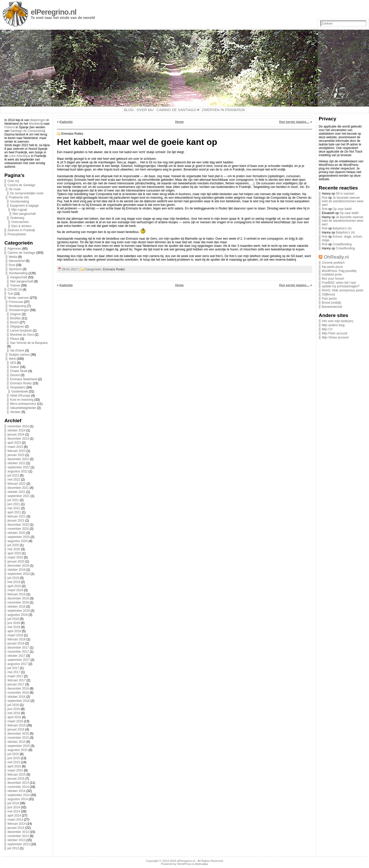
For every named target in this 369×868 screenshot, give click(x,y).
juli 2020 (13, 545)
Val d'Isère (17, 351)
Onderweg (17, 218)
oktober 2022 (16, 463)
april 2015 (14, 766)
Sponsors (15, 269)
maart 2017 (15, 676)
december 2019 (18, 566)
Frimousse (16, 302)
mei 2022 (14, 480)
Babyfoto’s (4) (342, 228)
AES (13, 363)
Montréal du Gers (22, 335)
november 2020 (18, 529)
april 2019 (14, 586)
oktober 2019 (16, 570)
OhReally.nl (336, 257)
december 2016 (18, 689)
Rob (325, 198)
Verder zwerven (18, 298)
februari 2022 (17, 484)
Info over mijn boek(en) (338, 321)
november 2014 (18, 787)
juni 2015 (14, 758)
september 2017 (19, 660)
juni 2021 (14, 504)
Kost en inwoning (22, 400)
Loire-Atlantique (19, 156)
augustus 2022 (18, 471)
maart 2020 (15, 557)
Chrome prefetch (333, 263)
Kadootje (66, 122)
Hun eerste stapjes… (294, 122)
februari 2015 (17, 775)
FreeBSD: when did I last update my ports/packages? (341, 284)
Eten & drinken (21, 226)
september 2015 (19, 746)
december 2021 (18, 488)
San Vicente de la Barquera (29, 343)
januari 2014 (16, 828)
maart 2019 (15, 590)
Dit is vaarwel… (347, 194)
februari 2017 (17, 680)
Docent (15, 375)
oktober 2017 (16, 656)
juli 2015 (13, 754)
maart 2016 (15, 721)
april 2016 (14, 717)
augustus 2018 (18, 615)
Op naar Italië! (342, 209)
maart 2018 (15, 635)
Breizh (14, 322)
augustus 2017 (18, 664)
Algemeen (14, 249)
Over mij (13, 181)
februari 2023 (17, 451)
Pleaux (15, 339)
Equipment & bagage (24, 206)
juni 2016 (14, 709)
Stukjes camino (19, 355)
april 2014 (14, 816)
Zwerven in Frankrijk (21, 230)
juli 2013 (13, 848)
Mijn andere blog (333, 325)
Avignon (16, 314)
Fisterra (10, 127)
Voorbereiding (19, 202)
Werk (12, 359)
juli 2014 (13, 803)
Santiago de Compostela (27, 131)
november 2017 (18, 652)
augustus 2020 (18, 541)
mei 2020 (14, 549)
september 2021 (19, 496)
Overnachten (20, 222)
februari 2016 (17, 725)
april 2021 (14, 512)
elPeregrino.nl (54, 12)
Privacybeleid (17, 234)
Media (13, 257)
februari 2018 (17, 639)
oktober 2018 (16, 607)
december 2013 (18, 832)
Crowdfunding (342, 244)
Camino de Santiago (21, 185)
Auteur (14, 367)
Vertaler (15, 412)
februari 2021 (17, 516)
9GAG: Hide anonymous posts (343, 290)
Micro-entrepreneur (23, 404)
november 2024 (18, 426)
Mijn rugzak (19, 210)
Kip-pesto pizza (332, 267)
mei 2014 (14, 811)
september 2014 (19, 795)
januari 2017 (16, 684)
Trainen (15, 285)
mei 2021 (14, 508)
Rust (12, 265)
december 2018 (18, 598)
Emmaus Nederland (24, 379)
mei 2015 (14, 762)
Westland (35, 124)
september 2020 (19, 537)
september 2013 (19, 844)
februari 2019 (17, 594)
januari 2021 (16, 521)
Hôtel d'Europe (20, 396)
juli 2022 (13, 475)
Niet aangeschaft (24, 214)
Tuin (10, 294)
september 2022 (19, 467)
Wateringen (38, 120)
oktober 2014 (16, 791)
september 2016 (19, 701)
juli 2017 (13, 668)
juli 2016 (13, 705)
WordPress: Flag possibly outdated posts (339, 273)
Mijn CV (327, 329)
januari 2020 (16, 562)
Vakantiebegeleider (23, 408)
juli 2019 (13, 578)
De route (15, 189)
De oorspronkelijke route (27, 193)
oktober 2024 (16, 430)
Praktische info (19, 197)
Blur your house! (333, 279)
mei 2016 (14, 713)
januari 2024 (16, 435)
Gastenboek (20, 391)
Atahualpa (202, 864)
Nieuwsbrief (17, 261)
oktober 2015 (16, 742)
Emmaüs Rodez (21, 383)
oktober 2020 (16, 533)
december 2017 (18, 648)
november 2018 (18, 602)
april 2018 (14, 631)
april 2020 (14, 553)
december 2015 (18, 734)
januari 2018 (16, 643)
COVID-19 (14, 290)
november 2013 (18, 836)
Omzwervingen (19, 310)
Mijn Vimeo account (335, 337)
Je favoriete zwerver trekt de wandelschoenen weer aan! (343, 201)
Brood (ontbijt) (331, 303)
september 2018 (19, 611)
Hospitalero (18, 387)
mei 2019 (14, 582)
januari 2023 (16, 455)
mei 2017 (14, 672)
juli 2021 (13, 500)
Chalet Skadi (19, 371)
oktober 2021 (16, 492)
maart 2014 (15, 820)
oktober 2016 (16, 697)
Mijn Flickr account (335, 333)
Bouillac (15, 318)
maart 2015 (15, 770)
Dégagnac (17, 326)
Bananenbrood (332, 307)
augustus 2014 (18, 799)
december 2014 (18, 783)
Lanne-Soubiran (21, 331)
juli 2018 (13, 619)
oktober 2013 (16, 840)
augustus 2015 (18, 750)
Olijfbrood (328, 294)
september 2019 (19, 574)
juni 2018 (14, 623)
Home (179, 122)
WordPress (184, 864)
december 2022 (18, 459)
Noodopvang (17, 306)
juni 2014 (14, 807)
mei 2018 (14, 627)
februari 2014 (17, 824)
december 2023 (18, 439)
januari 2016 (16, 729)
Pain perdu (329, 299)
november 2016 (18, 693)
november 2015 (18, 738)
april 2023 (14, 443)
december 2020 (18, 525)
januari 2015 (16, 779)
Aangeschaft (19, 277)
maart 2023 (15, 447)
